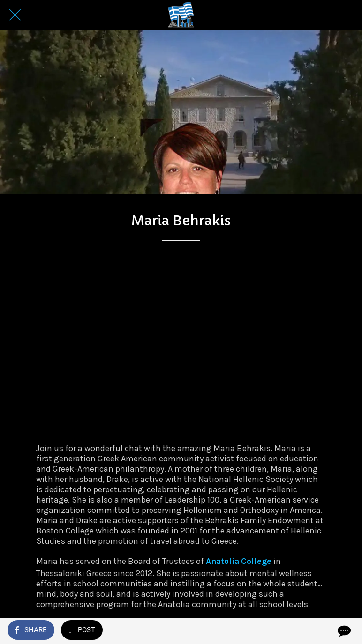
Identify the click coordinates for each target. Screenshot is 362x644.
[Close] (15, 15)
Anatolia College (239, 561)
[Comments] (343, 631)
